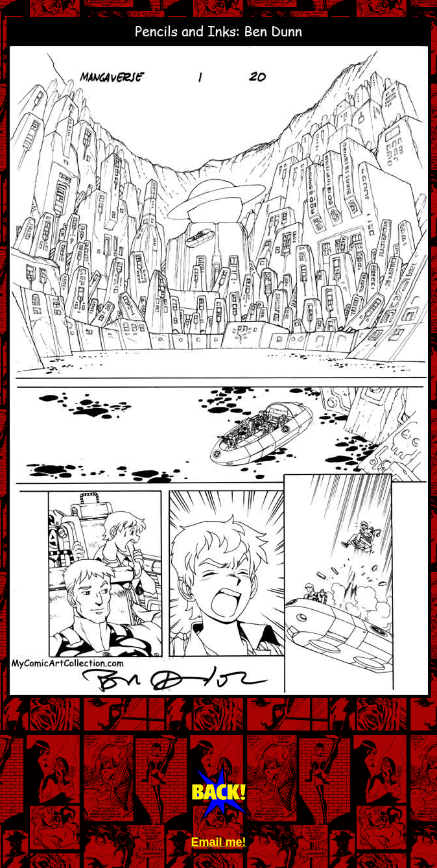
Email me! (218, 842)
